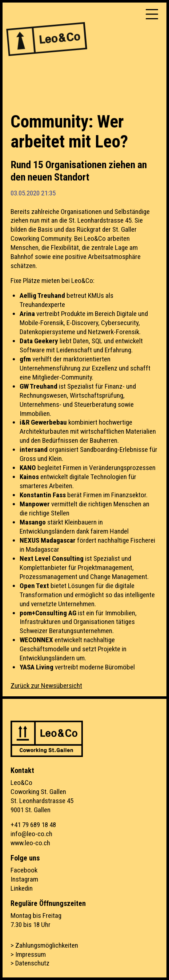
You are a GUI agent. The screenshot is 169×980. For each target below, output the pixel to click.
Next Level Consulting (52, 558)
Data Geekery (40, 341)
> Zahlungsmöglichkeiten (44, 945)
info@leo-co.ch (31, 834)
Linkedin (22, 888)
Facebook (24, 870)
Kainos (30, 477)
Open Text (34, 586)
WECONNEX (37, 640)
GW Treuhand (39, 386)
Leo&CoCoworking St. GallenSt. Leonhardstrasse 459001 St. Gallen (42, 796)
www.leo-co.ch (30, 843)
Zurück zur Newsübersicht (46, 686)
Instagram (24, 879)
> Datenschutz (30, 963)
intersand (34, 449)
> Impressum (28, 954)
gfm (26, 359)
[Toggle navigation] (152, 14)
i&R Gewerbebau (43, 422)
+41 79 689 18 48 (33, 825)
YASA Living (37, 667)
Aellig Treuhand (42, 295)
